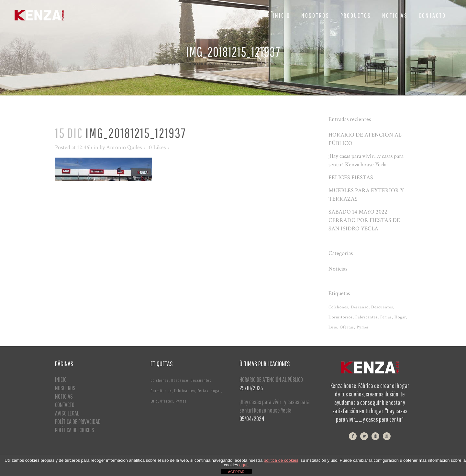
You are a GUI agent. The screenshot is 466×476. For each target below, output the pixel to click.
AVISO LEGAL (67, 413)
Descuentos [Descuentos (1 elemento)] (382, 307)
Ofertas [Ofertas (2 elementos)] (347, 327)
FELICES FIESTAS (351, 177)
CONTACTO (65, 405)
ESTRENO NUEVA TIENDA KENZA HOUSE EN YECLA (228, 64)
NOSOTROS (65, 388)
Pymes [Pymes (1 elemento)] (363, 327)
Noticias (168, 64)
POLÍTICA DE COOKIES (75, 430)
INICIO (61, 379)
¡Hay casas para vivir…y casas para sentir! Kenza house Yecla (275, 406)
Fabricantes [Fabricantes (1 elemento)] (366, 317)
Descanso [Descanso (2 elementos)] (360, 307)
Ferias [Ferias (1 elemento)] (386, 317)
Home (152, 64)
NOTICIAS (64, 396)
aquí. (244, 465)
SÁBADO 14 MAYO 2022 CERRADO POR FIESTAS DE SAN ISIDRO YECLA (364, 220)
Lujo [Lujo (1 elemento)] (333, 327)
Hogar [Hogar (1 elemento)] (400, 317)
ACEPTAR (236, 472)
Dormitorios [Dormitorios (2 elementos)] (341, 317)
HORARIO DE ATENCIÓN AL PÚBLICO (271, 379)
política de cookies (281, 460)
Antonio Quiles (124, 147)
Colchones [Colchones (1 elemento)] (338, 307)
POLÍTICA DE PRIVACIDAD (78, 421)
